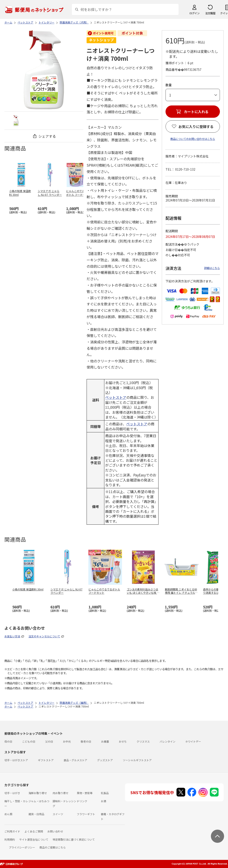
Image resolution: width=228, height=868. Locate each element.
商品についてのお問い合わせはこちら (193, 139)
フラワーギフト (86, 814)
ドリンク (82, 801)
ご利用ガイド (12, 831)
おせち (123, 741)
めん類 (8, 814)
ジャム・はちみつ (39, 801)
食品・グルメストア (75, 760)
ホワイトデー (193, 741)
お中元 (67, 741)
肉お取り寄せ (61, 793)
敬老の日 (86, 741)
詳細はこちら (212, 268)
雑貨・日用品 (36, 814)
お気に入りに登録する (196, 127)
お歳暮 (105, 741)
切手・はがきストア (16, 760)
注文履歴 (210, 13)
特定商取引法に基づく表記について (74, 839)
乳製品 (105, 793)
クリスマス (143, 741)
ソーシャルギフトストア (137, 760)
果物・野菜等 (85, 793)
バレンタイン (167, 741)
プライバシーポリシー (22, 847)
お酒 (103, 801)
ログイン (194, 13)
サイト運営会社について (34, 839)
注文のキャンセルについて (44, 636)
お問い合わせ (55, 831)
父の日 (49, 741)
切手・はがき (12, 793)
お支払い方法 (12, 636)
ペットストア (116, 397)
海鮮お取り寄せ (38, 793)
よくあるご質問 (34, 831)
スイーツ (58, 814)
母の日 (8, 741)
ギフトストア (46, 760)
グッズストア (105, 760)
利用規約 (10, 839)
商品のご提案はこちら (53, 847)
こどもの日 (29, 741)
